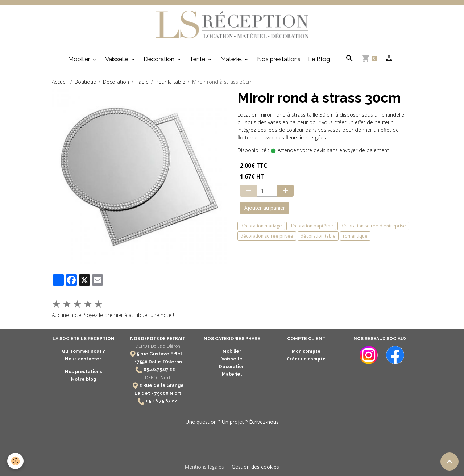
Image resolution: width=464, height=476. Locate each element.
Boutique (85, 82)
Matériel (232, 59)
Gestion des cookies (255, 467)
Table (142, 82)
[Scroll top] (449, 462)
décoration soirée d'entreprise (373, 226)
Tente (198, 59)
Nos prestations (279, 59)
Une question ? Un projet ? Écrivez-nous (232, 422)
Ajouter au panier (265, 208)
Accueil (60, 82)
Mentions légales (204, 467)
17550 (141, 362)
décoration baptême (311, 226)
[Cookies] (15, 461)
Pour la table (170, 82)
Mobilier (80, 59)
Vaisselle (117, 59)
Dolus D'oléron (165, 362)
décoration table (318, 236)
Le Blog (319, 59)
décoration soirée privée (267, 236)
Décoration (160, 59)
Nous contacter (84, 359)
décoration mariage (261, 226)
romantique (355, 236)
